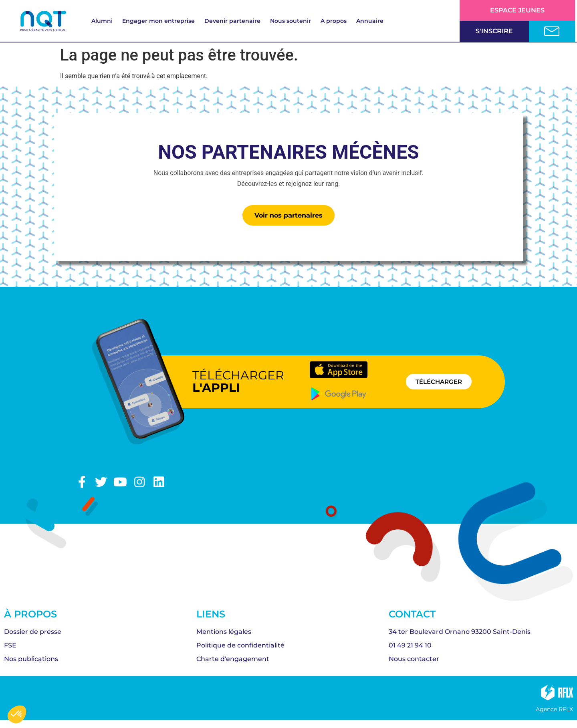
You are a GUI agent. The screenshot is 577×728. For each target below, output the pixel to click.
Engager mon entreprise (158, 21)
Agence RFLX (554, 709)
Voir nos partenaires (288, 215)
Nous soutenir (291, 21)
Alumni (102, 21)
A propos (334, 21)
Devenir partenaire (232, 21)
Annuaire (370, 21)
